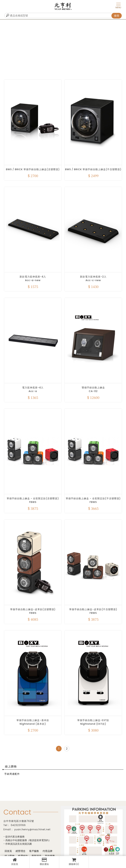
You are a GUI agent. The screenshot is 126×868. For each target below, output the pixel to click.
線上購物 (11, 766)
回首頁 (15, 862)
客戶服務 (34, 851)
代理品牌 (47, 851)
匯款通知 (44, 862)
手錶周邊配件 (12, 774)
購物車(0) (74, 862)
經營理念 (20, 851)
